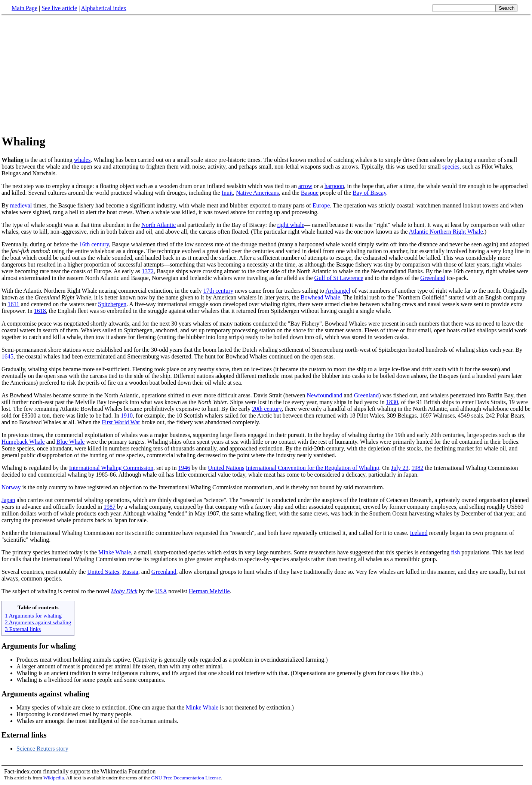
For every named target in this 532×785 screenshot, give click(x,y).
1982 (418, 468)
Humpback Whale (23, 442)
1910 (127, 415)
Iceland (419, 533)
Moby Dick (124, 591)
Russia (130, 572)
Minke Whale (115, 552)
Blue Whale (71, 442)
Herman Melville (209, 591)
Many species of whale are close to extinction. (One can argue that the (101, 707)
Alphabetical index (103, 8)
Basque (310, 193)
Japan (8, 500)
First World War (121, 422)
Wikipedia (54, 778)
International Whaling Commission (111, 468)
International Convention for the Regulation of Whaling (312, 468)
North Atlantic (159, 225)
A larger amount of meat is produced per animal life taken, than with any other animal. (120, 666)
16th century (94, 244)
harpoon (334, 186)
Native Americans (257, 193)
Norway (11, 487)
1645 (7, 356)
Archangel (338, 291)
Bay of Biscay (369, 193)
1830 (392, 402)
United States (103, 572)
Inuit (227, 193)
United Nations (226, 468)
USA (161, 591)
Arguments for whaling (39, 646)
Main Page (24, 8)
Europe (321, 205)
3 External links (23, 629)
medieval (21, 205)
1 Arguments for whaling (33, 615)
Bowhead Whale (320, 297)
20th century (267, 409)
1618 (40, 311)
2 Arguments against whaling (38, 622)
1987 (110, 507)
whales (82, 160)
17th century (218, 291)
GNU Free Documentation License (186, 778)
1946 (184, 468)
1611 (13, 304)
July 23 (400, 468)
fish (455, 552)
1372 (148, 271)
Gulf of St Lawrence (339, 278)
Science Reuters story (42, 749)
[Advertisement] (266, 74)
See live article (59, 8)
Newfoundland (324, 395)
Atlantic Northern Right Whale (446, 232)
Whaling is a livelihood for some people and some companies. (91, 680)
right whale (291, 225)
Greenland (433, 278)
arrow (305, 186)
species (451, 167)
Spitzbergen (112, 304)
